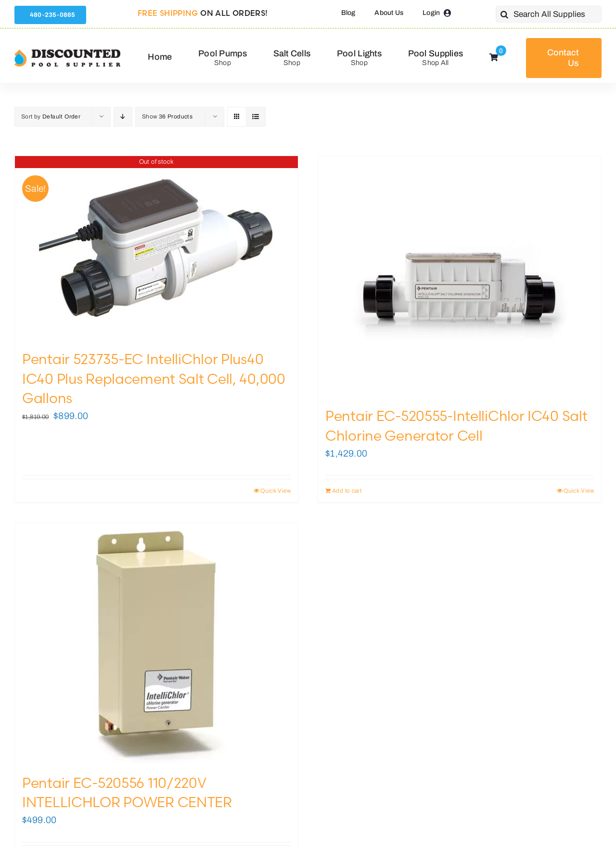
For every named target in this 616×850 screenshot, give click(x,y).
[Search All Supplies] (549, 14)
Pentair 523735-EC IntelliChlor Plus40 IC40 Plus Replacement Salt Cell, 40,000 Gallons (154, 379)
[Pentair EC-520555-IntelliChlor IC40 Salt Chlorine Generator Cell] (460, 276)
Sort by (51, 117)
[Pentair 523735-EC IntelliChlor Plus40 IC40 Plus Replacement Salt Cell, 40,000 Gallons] (156, 248)
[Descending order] (123, 117)
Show (167, 117)
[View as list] (256, 117)
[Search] (504, 14)
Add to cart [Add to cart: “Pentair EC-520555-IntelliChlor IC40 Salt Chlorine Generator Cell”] (347, 491)
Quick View (276, 491)
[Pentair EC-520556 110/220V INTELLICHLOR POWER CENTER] (156, 643)
